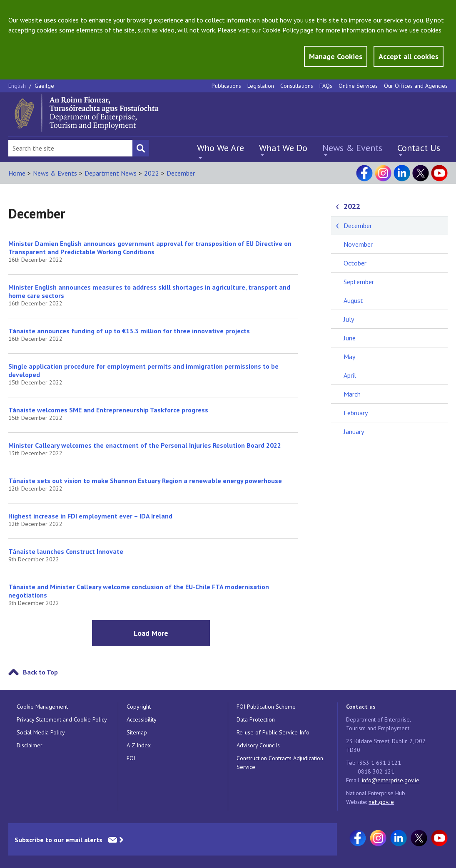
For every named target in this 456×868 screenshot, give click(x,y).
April (350, 375)
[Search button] (141, 148)
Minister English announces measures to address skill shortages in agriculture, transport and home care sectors (149, 291)
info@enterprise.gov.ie (391, 780)
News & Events (352, 148)
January (354, 432)
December (181, 173)
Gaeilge (44, 86)
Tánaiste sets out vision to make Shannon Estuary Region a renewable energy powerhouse (145, 481)
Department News (111, 173)
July (349, 319)
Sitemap (137, 732)
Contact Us (419, 148)
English (18, 86)
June (350, 338)
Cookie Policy (280, 30)
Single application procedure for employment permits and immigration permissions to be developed (143, 370)
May (349, 357)
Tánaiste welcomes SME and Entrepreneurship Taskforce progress (108, 410)
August (353, 300)
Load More (151, 633)
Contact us (361, 707)
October (355, 263)
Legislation (261, 86)
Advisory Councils (258, 745)
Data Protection (256, 719)
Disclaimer (30, 745)
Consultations (297, 86)
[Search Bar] (70, 148)
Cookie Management (42, 707)
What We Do (283, 148)
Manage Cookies (336, 56)
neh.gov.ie (381, 802)
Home (17, 173)
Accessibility (142, 719)
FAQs (326, 86)
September (359, 282)
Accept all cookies (409, 56)
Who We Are (221, 148)
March (352, 394)
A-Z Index (139, 745)
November (358, 244)
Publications (226, 86)
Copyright (139, 707)
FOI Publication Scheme (266, 707)
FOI (131, 758)
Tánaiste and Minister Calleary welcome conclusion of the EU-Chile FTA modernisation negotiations (139, 591)
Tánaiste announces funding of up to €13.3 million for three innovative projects (129, 331)
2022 (152, 173)
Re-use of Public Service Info (273, 732)
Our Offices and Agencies (416, 86)
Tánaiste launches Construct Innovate (66, 551)
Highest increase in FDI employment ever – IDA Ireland (90, 516)
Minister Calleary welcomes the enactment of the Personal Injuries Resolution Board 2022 (145, 445)
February (356, 413)
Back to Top (40, 672)
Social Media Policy (41, 732)
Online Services (358, 86)
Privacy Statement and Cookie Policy (62, 719)
